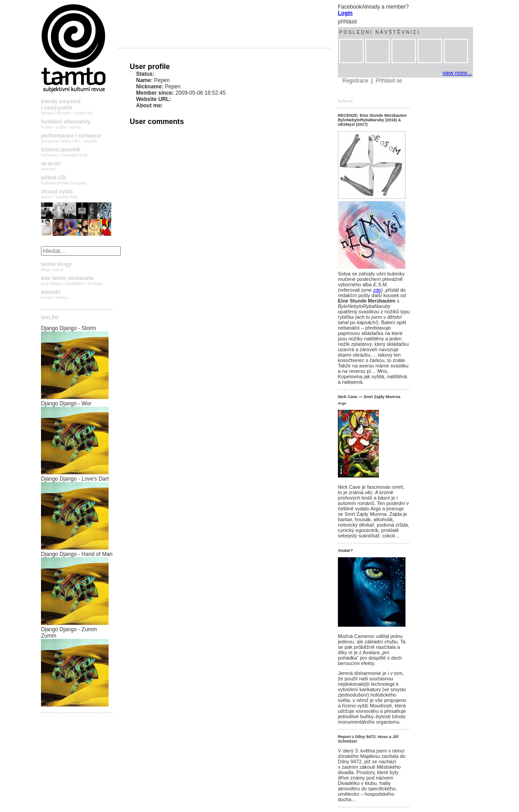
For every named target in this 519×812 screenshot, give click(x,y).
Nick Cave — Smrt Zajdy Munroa (369, 397)
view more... (457, 73)
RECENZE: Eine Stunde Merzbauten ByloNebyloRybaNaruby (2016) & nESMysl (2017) (372, 120)
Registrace (355, 81)
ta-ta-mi (345, 101)
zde (377, 290)
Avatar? (345, 551)
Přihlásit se (389, 81)
